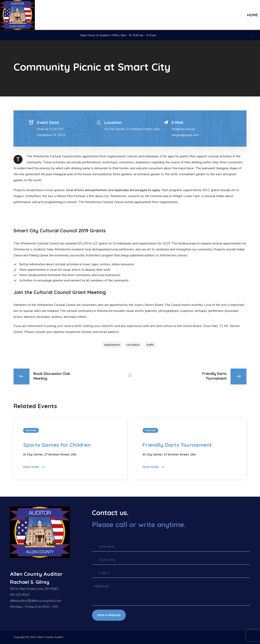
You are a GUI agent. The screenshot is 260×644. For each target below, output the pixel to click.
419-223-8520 (20, 595)
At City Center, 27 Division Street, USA (132, 129)
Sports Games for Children (57, 445)
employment (112, 345)
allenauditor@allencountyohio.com (36, 601)
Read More (31, 467)
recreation (133, 345)
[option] (70, 449)
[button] (252, 35)
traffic (150, 345)
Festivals (31, 430)
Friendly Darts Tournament (177, 445)
